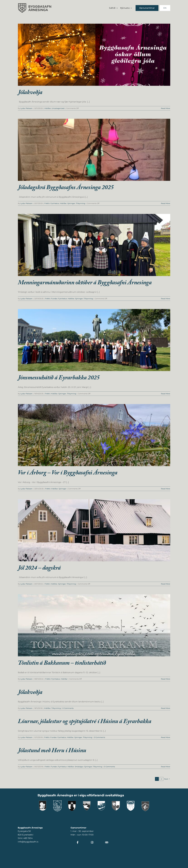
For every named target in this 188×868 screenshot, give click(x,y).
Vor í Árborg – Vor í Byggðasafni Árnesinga (68, 474)
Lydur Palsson (26, 108)
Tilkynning (80, 203)
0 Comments (68, 708)
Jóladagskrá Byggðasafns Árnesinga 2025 (66, 188)
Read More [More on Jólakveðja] (166, 108)
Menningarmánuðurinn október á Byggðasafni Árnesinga (85, 283)
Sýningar (71, 203)
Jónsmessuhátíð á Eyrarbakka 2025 (59, 378)
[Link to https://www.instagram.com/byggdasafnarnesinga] (93, 842)
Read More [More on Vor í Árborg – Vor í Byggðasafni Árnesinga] (166, 489)
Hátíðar (48, 108)
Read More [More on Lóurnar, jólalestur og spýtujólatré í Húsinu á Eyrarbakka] (166, 737)
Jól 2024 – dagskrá (39, 569)
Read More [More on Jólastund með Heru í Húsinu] (166, 767)
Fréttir (47, 203)
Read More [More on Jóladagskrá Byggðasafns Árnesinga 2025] (166, 203)
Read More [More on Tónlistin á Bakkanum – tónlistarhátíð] (166, 679)
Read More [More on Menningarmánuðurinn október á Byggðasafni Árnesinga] (166, 299)
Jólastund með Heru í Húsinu (52, 751)
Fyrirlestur (55, 203)
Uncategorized (58, 108)
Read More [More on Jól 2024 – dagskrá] (166, 584)
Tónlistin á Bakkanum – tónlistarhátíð (62, 664)
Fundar (54, 299)
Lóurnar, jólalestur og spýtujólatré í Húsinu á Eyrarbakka (85, 722)
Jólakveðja (30, 93)
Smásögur (79, 767)
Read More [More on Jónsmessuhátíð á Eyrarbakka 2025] (166, 394)
